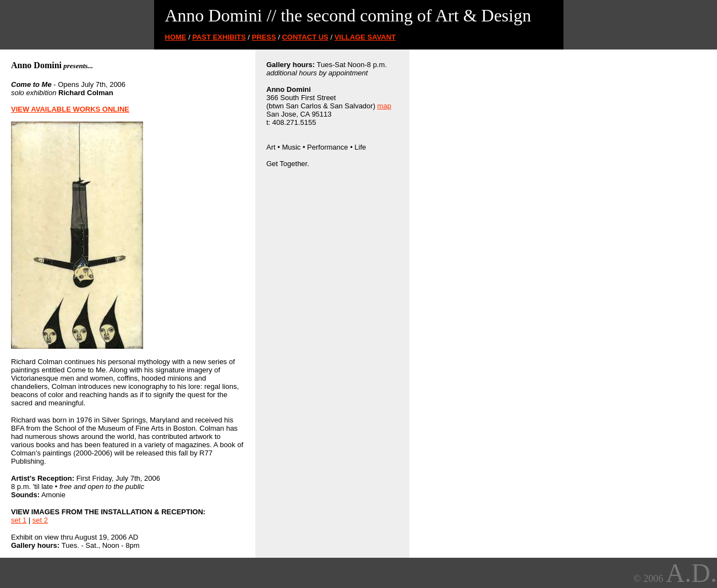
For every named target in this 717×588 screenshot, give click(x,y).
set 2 (40, 520)
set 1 (19, 520)
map (384, 106)
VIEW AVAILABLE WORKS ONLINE (70, 109)
